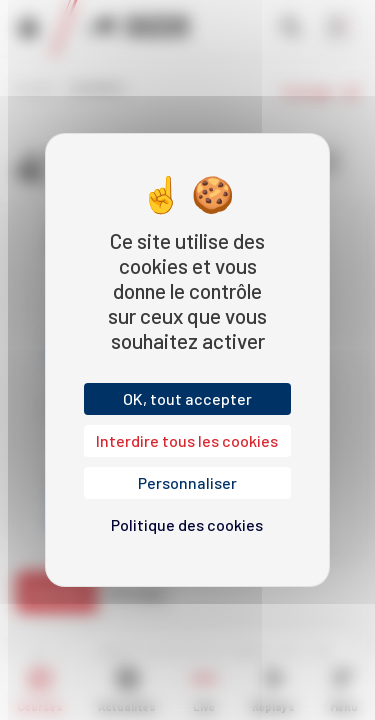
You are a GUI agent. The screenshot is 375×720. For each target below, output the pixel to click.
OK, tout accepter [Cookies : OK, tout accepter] (187, 398)
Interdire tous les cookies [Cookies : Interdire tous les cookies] (187, 440)
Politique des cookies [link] (187, 524)
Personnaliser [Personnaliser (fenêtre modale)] (187, 482)
